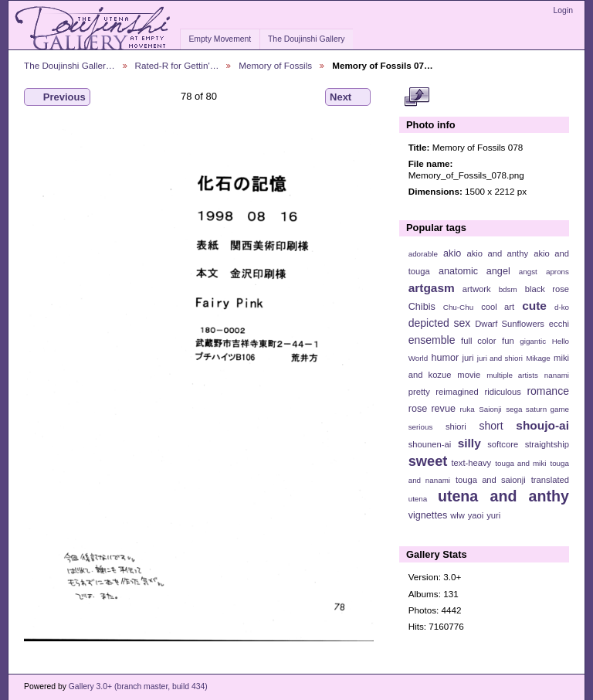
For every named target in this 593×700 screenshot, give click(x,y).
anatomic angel (474, 271)
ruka (468, 409)
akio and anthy (497, 253)
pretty (419, 392)
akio (452, 253)
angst (528, 272)
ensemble (432, 340)
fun (508, 341)
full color (478, 341)
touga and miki (520, 463)
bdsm (508, 289)
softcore (503, 444)
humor (445, 358)
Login (563, 10)
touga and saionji (491, 480)
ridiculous (502, 392)
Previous (57, 97)
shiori (456, 426)
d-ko (562, 307)
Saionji (490, 409)
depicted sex (440, 323)
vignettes (428, 515)
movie (469, 375)
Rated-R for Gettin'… (177, 65)
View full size (417, 97)
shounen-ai (430, 444)
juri (468, 358)
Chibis (422, 307)
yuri (493, 515)
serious (421, 427)
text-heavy (471, 463)
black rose (547, 289)
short (491, 426)
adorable (423, 254)
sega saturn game (537, 409)
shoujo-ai (542, 425)
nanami (557, 375)
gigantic (533, 341)
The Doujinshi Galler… (69, 65)
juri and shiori (500, 358)
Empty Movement (220, 39)
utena (418, 499)
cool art (498, 307)
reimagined (457, 392)
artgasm (432, 288)
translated (550, 480)
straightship (547, 444)
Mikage (538, 358)
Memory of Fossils (275, 65)
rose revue (432, 409)
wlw (457, 515)
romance (548, 391)
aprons (557, 272)
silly (469, 443)
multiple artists (512, 375)
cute (534, 306)
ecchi (559, 324)
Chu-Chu (458, 307)
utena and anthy (503, 496)
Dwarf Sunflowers (510, 324)
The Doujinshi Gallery (306, 39)
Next (348, 97)
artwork (477, 289)
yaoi (476, 515)
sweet (428, 461)
